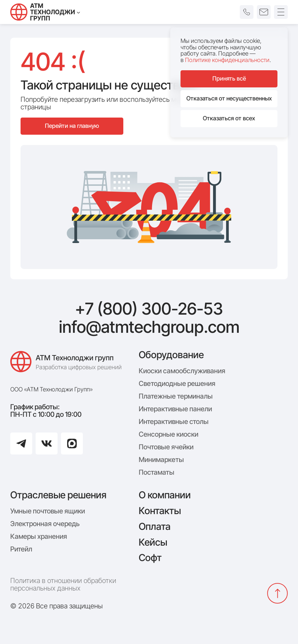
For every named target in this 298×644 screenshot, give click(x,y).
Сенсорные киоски (169, 434)
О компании (165, 495)
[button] (247, 12)
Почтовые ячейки (166, 447)
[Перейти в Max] (72, 443)
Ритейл (21, 549)
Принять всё (229, 78)
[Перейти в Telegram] (21, 443)
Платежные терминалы (176, 396)
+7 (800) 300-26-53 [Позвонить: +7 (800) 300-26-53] (149, 309)
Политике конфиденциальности (227, 60)
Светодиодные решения (177, 384)
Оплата (155, 526)
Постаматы (157, 472)
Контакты (160, 511)
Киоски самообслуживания (182, 371)
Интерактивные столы (174, 422)
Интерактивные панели (175, 409)
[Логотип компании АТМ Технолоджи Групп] (68, 365)
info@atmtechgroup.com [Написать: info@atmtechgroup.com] (149, 327)
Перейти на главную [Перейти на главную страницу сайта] (72, 126)
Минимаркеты (161, 460)
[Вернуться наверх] (277, 593)
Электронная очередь (45, 524)
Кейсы (153, 542)
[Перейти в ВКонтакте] (47, 443)
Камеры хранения (39, 536)
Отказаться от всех (229, 118)
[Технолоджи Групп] (45, 12)
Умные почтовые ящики (48, 511)
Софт (150, 558)
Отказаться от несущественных (229, 98)
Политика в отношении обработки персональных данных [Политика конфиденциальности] (63, 584)
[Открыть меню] (281, 12)
